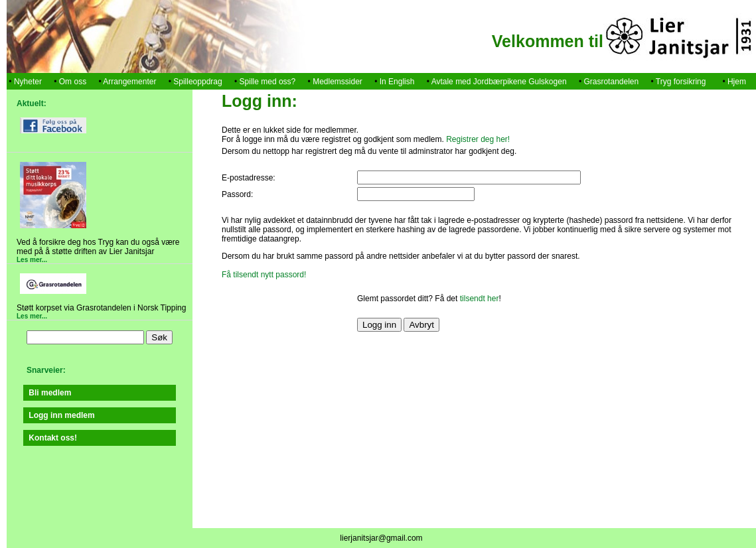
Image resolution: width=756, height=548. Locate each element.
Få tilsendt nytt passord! (264, 275)
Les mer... (32, 260)
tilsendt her (480, 299)
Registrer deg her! (478, 139)
